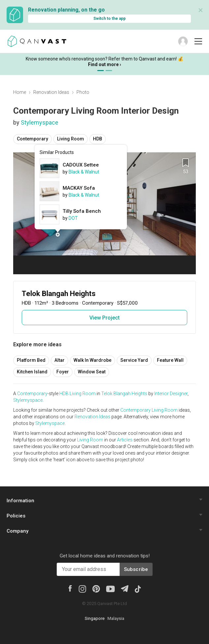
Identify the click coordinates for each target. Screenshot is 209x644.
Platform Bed (31, 360)
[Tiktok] (138, 588)
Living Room (71, 139)
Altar (60, 360)
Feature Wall (170, 360)
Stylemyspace (40, 122)
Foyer (63, 372)
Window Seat (92, 372)
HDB (98, 139)
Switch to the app (109, 19)
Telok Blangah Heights (124, 394)
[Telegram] (124, 588)
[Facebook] (70, 588)
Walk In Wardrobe (92, 360)
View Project (104, 318)
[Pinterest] (96, 588)
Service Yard (134, 360)
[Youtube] (110, 588)
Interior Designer (171, 394)
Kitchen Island (32, 372)
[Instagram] (82, 588)
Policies (16, 516)
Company (17, 531)
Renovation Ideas (51, 92)
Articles (125, 440)
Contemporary (32, 139)
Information (20, 501)
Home (20, 92)
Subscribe (136, 569)
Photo (83, 92)
